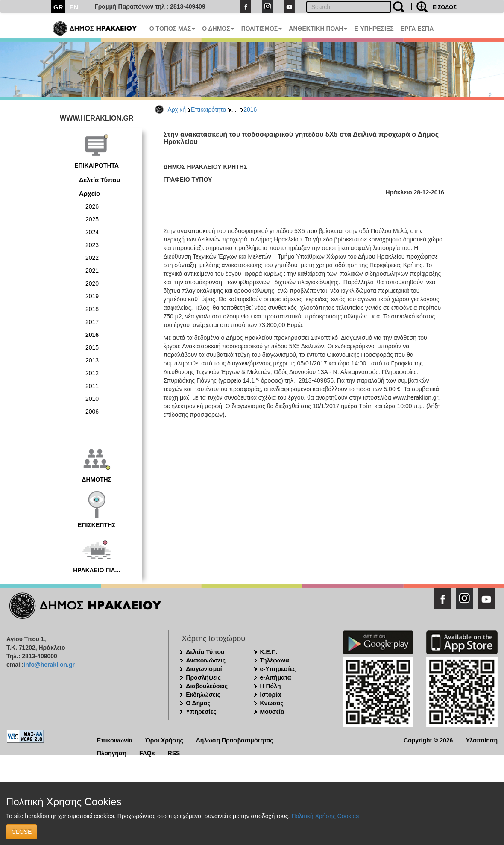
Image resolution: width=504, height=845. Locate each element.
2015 (92, 347)
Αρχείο (89, 193)
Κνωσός (272, 703)
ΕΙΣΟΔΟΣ (444, 7)
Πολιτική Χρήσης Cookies (325, 816)
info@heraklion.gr (49, 665)
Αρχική (177, 109)
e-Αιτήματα (276, 677)
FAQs (147, 752)
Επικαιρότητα (208, 109)
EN (74, 7)
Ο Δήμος (198, 703)
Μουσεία (272, 712)
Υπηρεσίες (201, 712)
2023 (92, 245)
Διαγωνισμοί (204, 669)
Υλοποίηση (482, 740)
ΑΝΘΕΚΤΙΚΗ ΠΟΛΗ (318, 29)
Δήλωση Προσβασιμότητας (235, 740)
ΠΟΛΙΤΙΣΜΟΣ (262, 29)
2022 (92, 258)
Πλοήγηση (112, 752)
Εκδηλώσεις (203, 695)
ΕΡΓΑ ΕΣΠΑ (417, 29)
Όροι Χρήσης (164, 740)
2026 (92, 206)
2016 (250, 109)
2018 (92, 309)
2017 (92, 322)
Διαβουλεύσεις (207, 686)
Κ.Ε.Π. (269, 652)
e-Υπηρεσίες (278, 669)
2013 (92, 360)
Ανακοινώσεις (206, 660)
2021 (92, 271)
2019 (92, 296)
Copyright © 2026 (428, 740)
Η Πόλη (271, 686)
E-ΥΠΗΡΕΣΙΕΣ (374, 29)
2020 (92, 283)
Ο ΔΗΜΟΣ (218, 29)
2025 (92, 219)
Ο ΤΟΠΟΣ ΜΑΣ (172, 29)
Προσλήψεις (203, 677)
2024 (92, 232)
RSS (174, 752)
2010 (92, 399)
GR (58, 7)
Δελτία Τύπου (100, 180)
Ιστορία (271, 695)
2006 (92, 412)
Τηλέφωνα (275, 660)
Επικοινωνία (115, 740)
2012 (92, 373)
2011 (92, 386)
